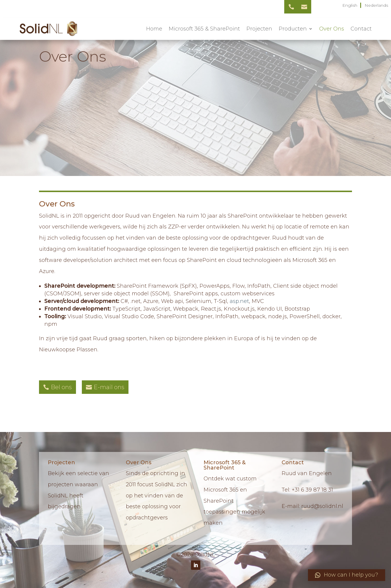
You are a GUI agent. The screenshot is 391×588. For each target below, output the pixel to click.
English (350, 5)
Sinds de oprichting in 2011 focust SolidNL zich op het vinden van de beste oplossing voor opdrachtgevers (156, 495)
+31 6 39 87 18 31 (312, 490)
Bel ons (61, 387)
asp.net (239, 301)
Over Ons (332, 29)
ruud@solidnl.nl (322, 506)
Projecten (259, 29)
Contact (361, 29)
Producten (293, 29)
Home (154, 29)
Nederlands (376, 5)
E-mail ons (109, 387)
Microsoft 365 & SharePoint (204, 29)
